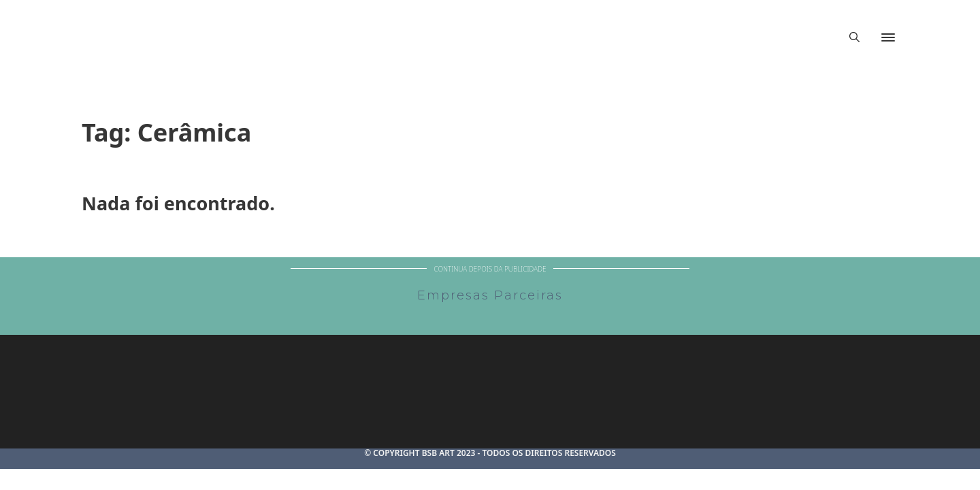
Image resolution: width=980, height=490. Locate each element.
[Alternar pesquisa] (854, 37)
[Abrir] (888, 37)
